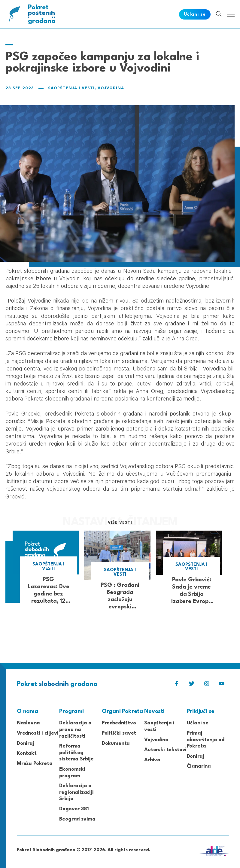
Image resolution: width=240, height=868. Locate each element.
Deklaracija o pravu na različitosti (75, 729)
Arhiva (152, 760)
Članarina (199, 766)
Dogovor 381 (74, 809)
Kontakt (27, 753)
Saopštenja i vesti (71, 88)
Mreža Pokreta (35, 764)
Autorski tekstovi (165, 750)
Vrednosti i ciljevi (38, 733)
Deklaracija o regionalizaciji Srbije (76, 792)
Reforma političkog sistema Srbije (76, 753)
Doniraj (26, 743)
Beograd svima (77, 819)
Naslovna (28, 723)
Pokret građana (43, 14)
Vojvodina (111, 88)
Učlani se (198, 723)
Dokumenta (116, 743)
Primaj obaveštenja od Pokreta (206, 740)
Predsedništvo (119, 723)
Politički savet (119, 733)
